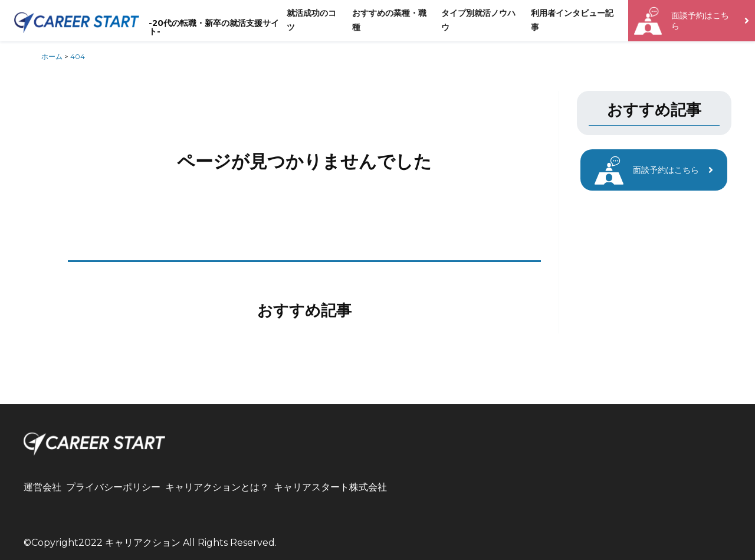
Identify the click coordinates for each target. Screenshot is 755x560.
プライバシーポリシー (113, 487)
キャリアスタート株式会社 (330, 487)
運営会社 (42, 487)
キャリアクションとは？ (217, 487)
